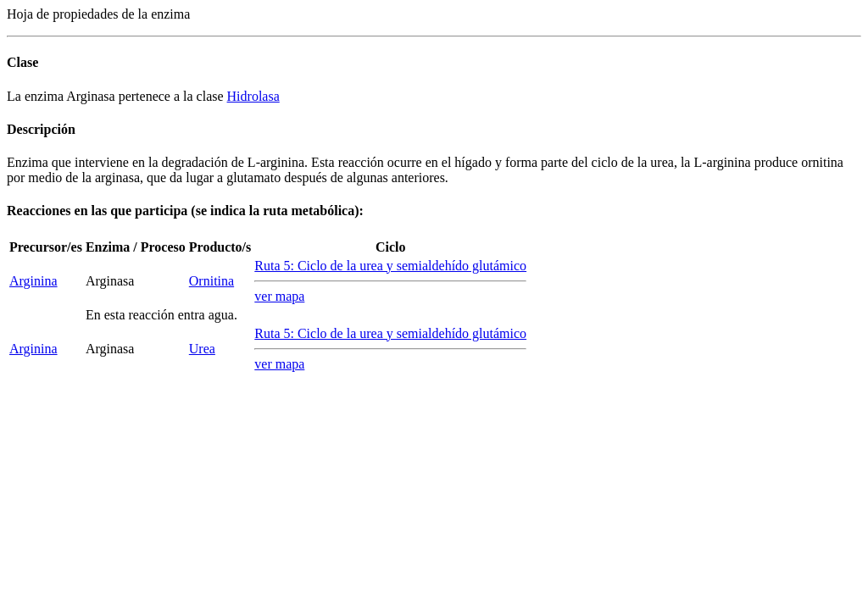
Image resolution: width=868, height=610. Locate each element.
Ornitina (211, 281)
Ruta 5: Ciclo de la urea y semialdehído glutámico (390, 266)
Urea (202, 349)
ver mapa (279, 296)
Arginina (33, 281)
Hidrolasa (253, 96)
